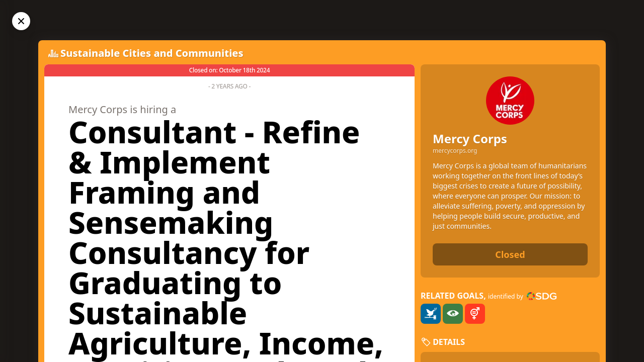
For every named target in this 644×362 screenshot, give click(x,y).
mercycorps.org (455, 151)
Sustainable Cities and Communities (152, 53)
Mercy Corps (470, 139)
